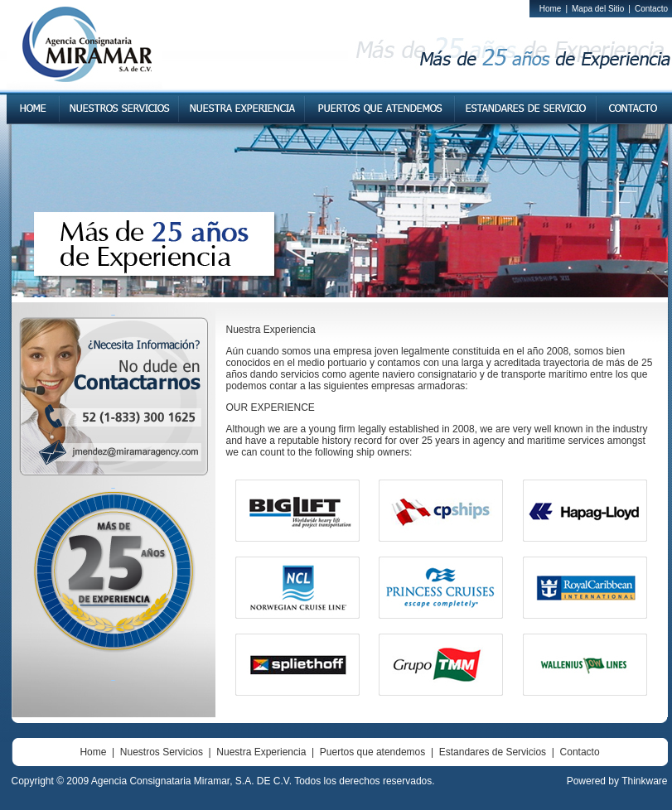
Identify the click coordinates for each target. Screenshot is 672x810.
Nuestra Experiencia (261, 752)
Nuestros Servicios (162, 752)
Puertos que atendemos (372, 752)
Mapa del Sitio (598, 9)
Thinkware (644, 781)
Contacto (651, 9)
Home (551, 9)
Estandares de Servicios (493, 752)
